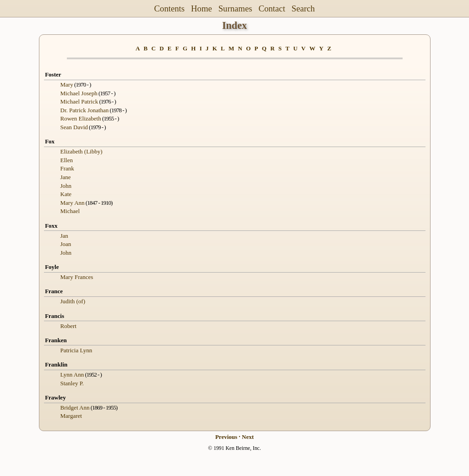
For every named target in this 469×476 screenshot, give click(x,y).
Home (202, 8)
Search (303, 8)
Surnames (235, 8)
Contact (272, 8)
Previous (226, 437)
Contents (170, 8)
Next (248, 437)
